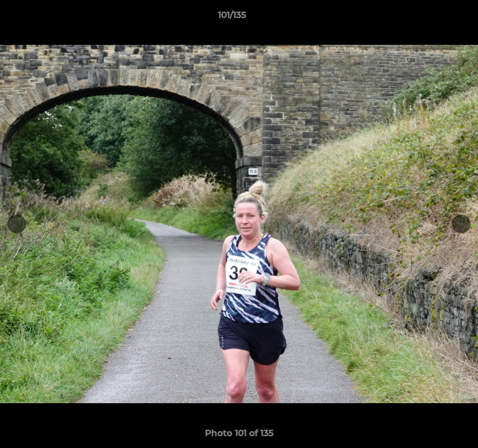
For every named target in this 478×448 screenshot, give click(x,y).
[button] (433, 18)
